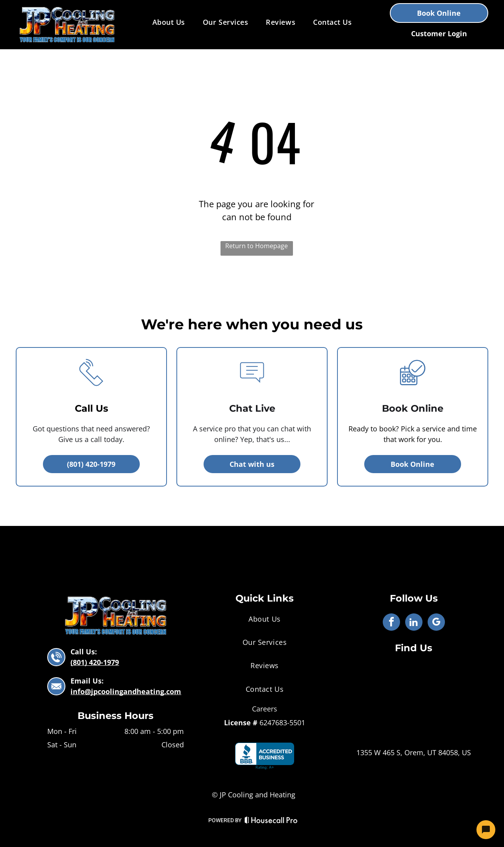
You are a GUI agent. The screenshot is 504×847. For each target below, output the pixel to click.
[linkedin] (414, 623)
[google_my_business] (436, 623)
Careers (265, 709)
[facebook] (391, 623)
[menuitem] (170, 22)
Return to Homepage (257, 246)
